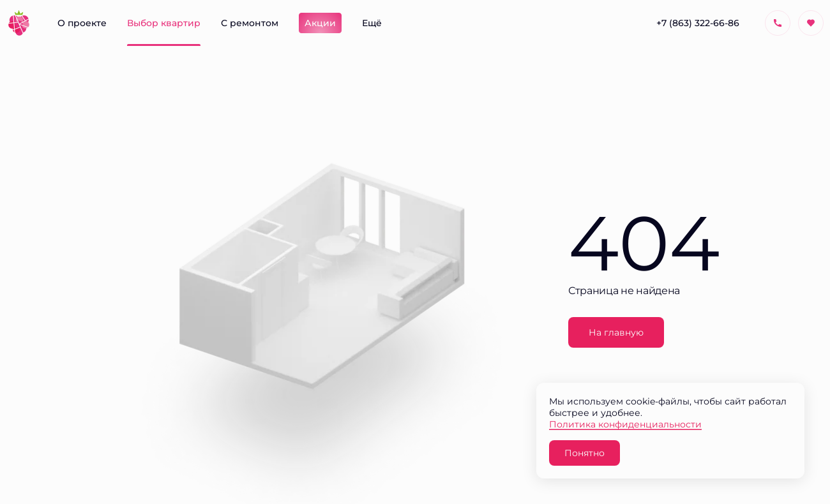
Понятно (585, 453)
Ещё (372, 23)
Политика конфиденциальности (625, 424)
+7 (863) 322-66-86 (698, 23)
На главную (616, 332)
